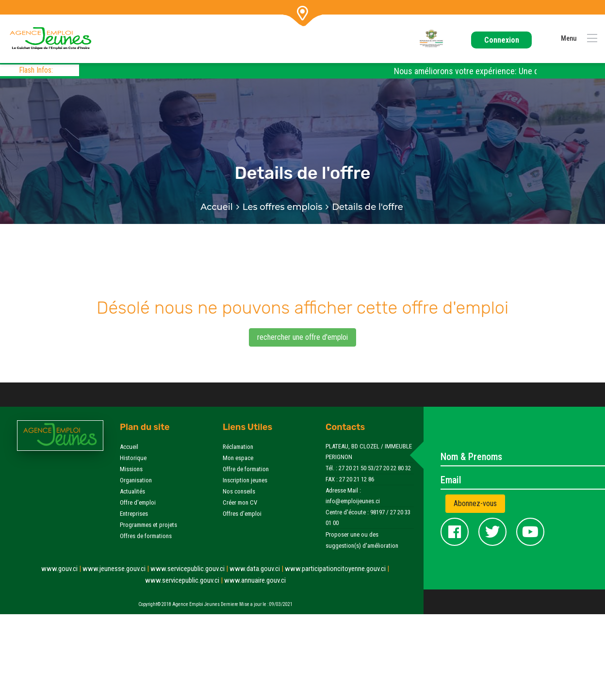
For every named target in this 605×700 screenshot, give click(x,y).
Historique (133, 458)
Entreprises (134, 514)
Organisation (136, 480)
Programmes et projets (148, 525)
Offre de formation (246, 469)
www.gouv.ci (62, 569)
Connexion (502, 40)
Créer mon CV (240, 502)
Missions (131, 469)
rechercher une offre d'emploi (302, 337)
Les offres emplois (282, 207)
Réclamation (238, 447)
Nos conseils (239, 491)
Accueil (217, 207)
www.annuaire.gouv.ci (255, 580)
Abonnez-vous (475, 503)
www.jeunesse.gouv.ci (116, 569)
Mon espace (238, 458)
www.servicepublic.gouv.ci (190, 569)
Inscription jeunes (245, 480)
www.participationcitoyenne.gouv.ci (337, 569)
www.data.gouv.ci (257, 569)
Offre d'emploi (138, 502)
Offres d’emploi (242, 514)
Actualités (132, 491)
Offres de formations (146, 536)
